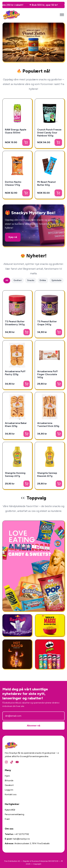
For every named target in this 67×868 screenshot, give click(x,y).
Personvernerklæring (14, 814)
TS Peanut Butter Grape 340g (47, 323)
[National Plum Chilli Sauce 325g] (17, 654)
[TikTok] (12, 762)
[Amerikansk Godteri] (33, 566)
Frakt (7, 819)
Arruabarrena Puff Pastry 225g (15, 373)
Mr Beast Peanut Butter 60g (46, 183)
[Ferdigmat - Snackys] (50, 625)
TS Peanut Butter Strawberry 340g (15, 323)
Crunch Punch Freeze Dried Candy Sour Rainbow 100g (49, 133)
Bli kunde (9, 781)
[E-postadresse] (33, 716)
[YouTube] (17, 762)
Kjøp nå (13, 237)
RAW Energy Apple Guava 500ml (16, 131)
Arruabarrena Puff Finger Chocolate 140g (47, 374)
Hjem (7, 776)
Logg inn (9, 790)
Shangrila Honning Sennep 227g (15, 474)
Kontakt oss (11, 794)
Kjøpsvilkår (10, 810)
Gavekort (9, 785)
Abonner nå (33, 726)
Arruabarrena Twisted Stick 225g (48, 425)
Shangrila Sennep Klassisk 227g (47, 474)
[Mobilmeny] (62, 15)
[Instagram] (6, 762)
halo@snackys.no (21, 839)
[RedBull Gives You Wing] (17, 625)
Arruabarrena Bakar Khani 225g (16, 425)
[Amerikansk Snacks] (50, 654)
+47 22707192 (22, 834)
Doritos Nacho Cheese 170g (13, 183)
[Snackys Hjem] (11, 15)
